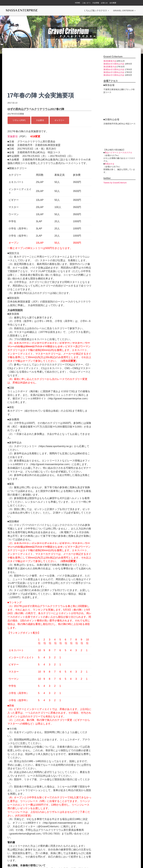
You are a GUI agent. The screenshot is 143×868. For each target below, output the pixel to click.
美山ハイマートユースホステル (118, 153)
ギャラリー (59, 120)
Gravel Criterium (124, 11)
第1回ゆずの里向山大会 (114, 75)
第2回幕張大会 (110, 61)
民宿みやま (110, 164)
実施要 (11, 136)
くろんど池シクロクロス (96, 11)
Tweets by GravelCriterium (115, 183)
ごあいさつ (86, 3)
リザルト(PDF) (19, 120)
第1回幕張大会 (110, 67)
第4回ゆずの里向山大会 (114, 64)
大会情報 (96, 3)
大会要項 (40, 120)
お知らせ (104, 3)
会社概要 (113, 3)
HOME (78, 3)
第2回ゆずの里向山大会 (114, 72)
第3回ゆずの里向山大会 (114, 69)
